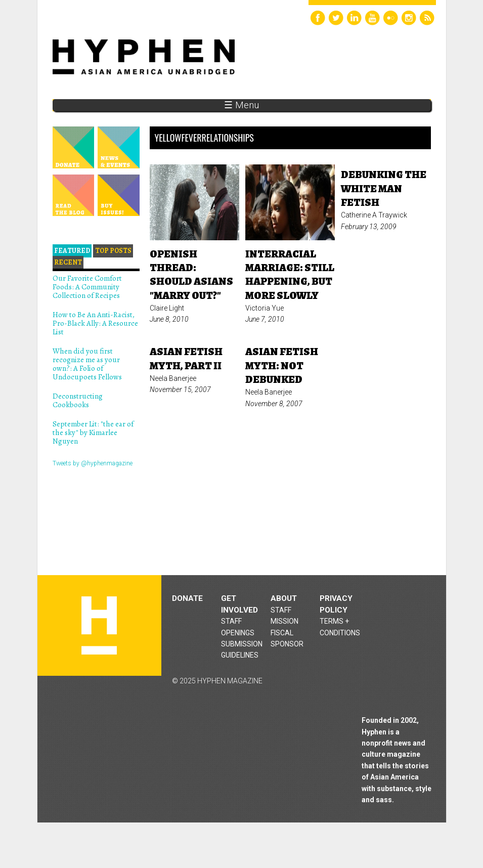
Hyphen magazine (99, 625)
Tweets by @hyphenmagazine (93, 463)
